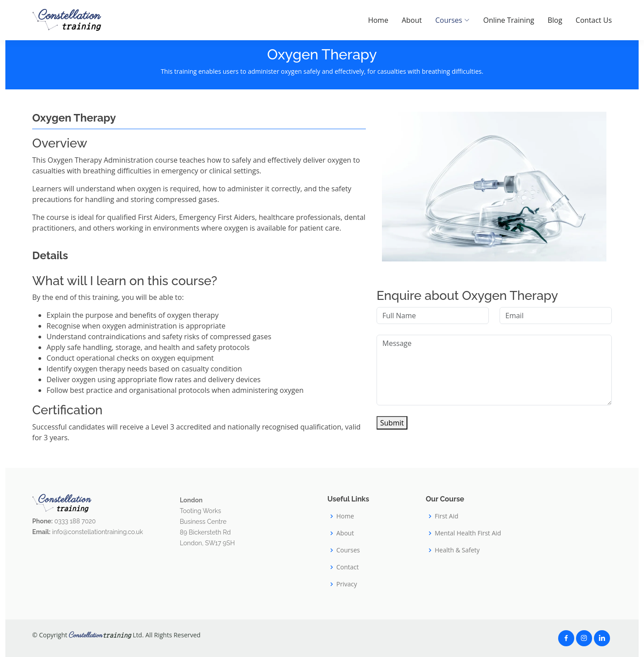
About (412, 20)
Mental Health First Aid (468, 533)
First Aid (447, 516)
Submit (392, 423)
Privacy (347, 584)
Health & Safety (457, 550)
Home (378, 20)
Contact (347, 567)
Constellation (69, 20)
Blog (555, 20)
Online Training (508, 20)
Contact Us (594, 20)
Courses (348, 550)
